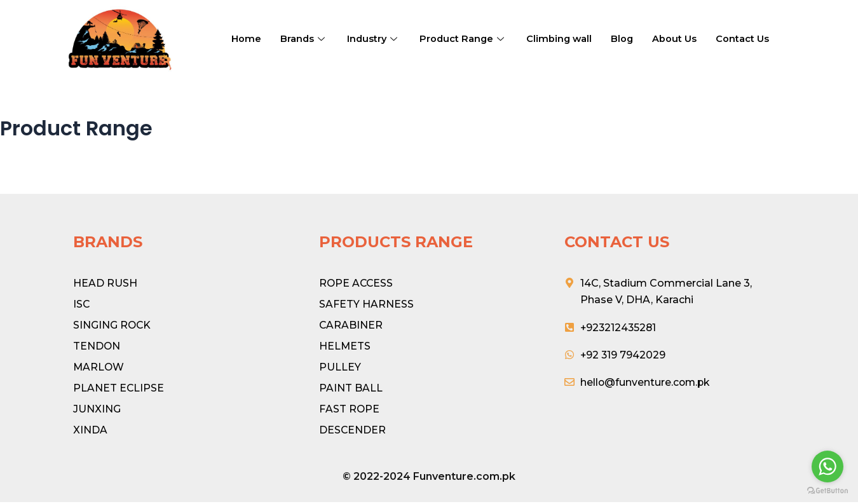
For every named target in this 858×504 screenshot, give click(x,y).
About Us (679, 38)
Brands (304, 38)
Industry (375, 38)
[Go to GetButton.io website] (827, 491)
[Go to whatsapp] (827, 467)
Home (246, 38)
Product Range (466, 38)
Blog (627, 38)
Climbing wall (563, 38)
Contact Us (747, 38)
